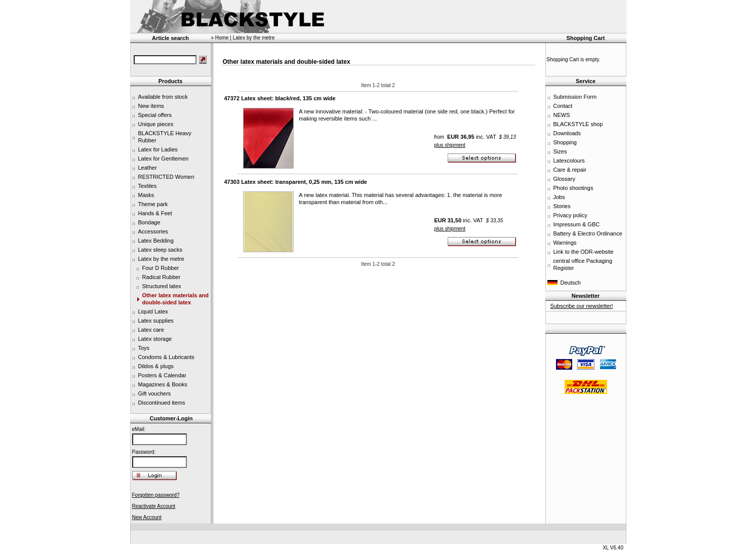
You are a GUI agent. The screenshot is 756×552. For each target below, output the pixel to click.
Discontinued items (162, 403)
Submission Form (575, 97)
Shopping (565, 142)
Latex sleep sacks (160, 250)
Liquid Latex (153, 311)
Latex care (151, 330)
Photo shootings (573, 188)
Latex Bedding (156, 241)
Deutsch (571, 283)
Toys (144, 348)
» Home (220, 38)
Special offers (155, 115)
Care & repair (570, 170)
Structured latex (162, 286)
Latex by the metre (161, 259)
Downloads (567, 133)
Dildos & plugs (156, 366)
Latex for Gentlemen (164, 159)
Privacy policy (570, 215)
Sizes (560, 151)
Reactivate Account (154, 506)
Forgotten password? (156, 495)
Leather (148, 168)
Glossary (564, 179)
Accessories (153, 231)
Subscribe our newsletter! (582, 306)
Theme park (153, 204)
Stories (562, 206)
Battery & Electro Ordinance (588, 233)
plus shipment (450, 145)
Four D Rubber (161, 268)
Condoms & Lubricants (166, 357)
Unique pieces (156, 124)
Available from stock (163, 97)
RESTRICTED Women (166, 177)
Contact (563, 106)
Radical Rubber (162, 277)
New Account (147, 517)
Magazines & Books (163, 384)
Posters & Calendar (162, 375)
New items (151, 106)
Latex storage (155, 339)
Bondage (149, 222)
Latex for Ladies (158, 149)
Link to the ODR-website (584, 252)
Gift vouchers (155, 393)
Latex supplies (156, 321)
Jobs (559, 197)
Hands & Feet (155, 213)
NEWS (562, 115)
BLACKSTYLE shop (578, 124)
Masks (146, 195)
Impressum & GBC (577, 224)
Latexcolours (569, 161)
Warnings (565, 243)
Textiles (148, 186)
